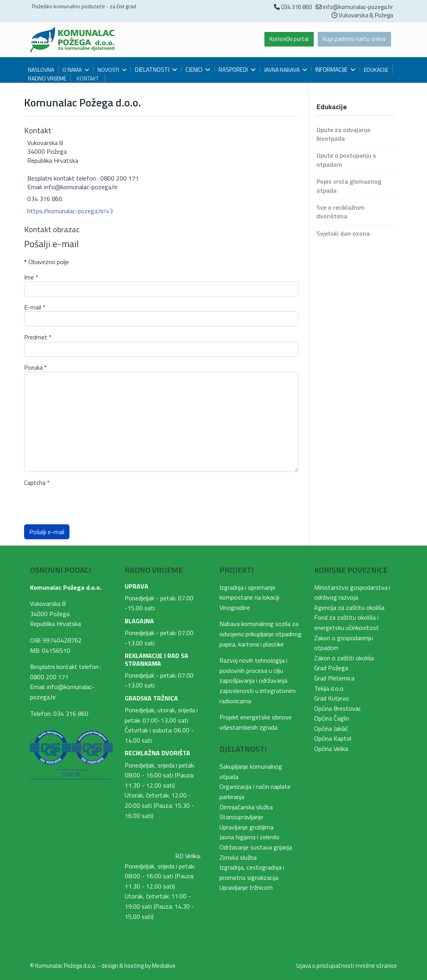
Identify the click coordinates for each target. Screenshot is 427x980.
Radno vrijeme (47, 78)
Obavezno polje (47, 262)
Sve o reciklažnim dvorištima (341, 212)
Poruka (36, 367)
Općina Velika (331, 749)
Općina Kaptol (333, 738)
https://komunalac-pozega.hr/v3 (70, 211)
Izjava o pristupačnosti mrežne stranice (347, 966)
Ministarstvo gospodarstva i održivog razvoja (352, 592)
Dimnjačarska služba (246, 807)
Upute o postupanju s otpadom (346, 160)
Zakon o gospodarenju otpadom (344, 643)
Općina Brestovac (338, 708)
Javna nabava (282, 70)
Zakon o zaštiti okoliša (344, 658)
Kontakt (88, 78)
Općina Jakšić (331, 728)
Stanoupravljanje (241, 817)
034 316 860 (296, 7)
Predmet (38, 337)
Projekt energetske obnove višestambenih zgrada (256, 722)
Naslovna (41, 70)
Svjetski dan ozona (343, 233)
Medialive (164, 966)
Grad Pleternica (334, 678)
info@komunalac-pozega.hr (358, 7)
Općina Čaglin (332, 718)
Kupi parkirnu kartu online (353, 39)
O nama (72, 70)
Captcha (37, 483)
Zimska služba (238, 857)
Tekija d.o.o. (329, 688)
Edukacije (376, 70)
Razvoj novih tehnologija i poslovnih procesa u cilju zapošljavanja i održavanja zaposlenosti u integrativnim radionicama (258, 680)
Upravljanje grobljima (246, 827)
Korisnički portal (285, 39)
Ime (31, 277)
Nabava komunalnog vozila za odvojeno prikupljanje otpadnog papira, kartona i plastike (260, 634)
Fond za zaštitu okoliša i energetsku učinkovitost (346, 622)
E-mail (35, 307)
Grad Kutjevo (331, 698)
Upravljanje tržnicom (246, 887)
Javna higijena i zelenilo (249, 837)
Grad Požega (331, 668)
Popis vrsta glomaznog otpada (349, 186)
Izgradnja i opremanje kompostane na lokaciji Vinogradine (249, 597)
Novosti (108, 70)
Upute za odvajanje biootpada (343, 134)
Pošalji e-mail (47, 532)
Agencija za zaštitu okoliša (349, 607)
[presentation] (84, 503)
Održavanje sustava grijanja (256, 847)
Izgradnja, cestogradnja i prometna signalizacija (252, 872)
